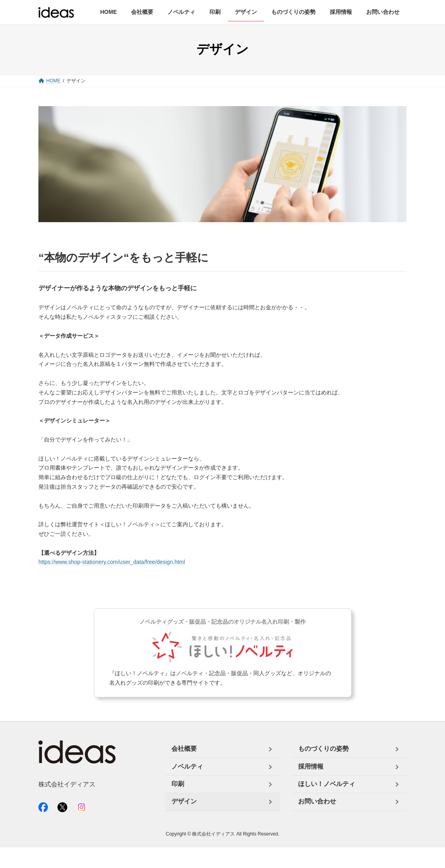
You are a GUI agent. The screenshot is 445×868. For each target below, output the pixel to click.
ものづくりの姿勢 (323, 749)
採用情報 (311, 766)
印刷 (178, 784)
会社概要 (184, 749)
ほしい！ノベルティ (327, 784)
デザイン (184, 802)
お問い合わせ (317, 802)
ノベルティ (187, 766)
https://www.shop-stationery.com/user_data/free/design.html (112, 562)
